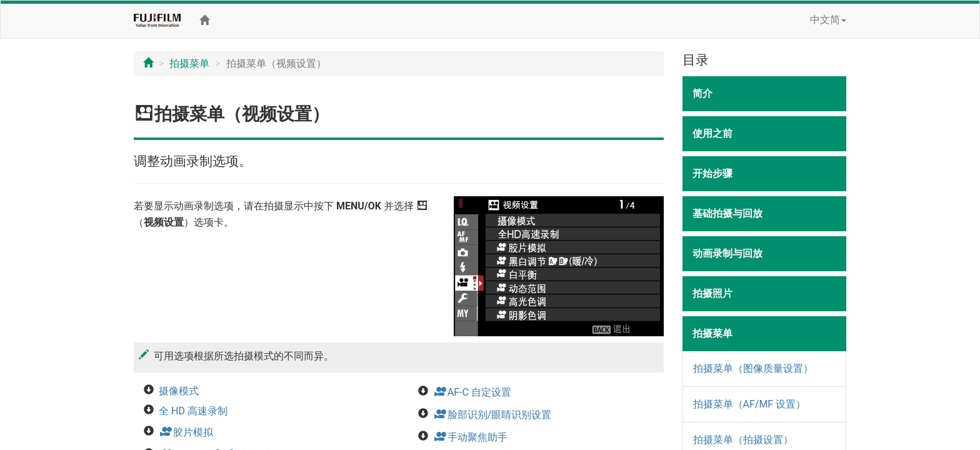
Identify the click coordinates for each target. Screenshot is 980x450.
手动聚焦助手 (470, 437)
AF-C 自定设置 (472, 392)
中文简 (828, 20)
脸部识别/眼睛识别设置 (492, 415)
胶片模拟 (186, 432)
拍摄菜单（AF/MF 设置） (750, 404)
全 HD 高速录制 (193, 411)
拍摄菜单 (189, 63)
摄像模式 (179, 391)
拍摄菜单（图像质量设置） (753, 368)
